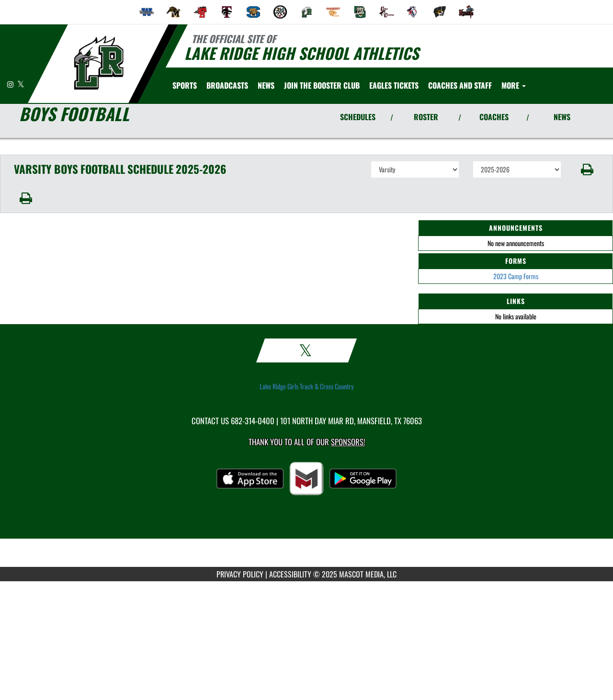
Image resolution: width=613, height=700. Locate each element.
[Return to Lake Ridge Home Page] (98, 63)
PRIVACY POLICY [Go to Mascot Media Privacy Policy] (240, 574)
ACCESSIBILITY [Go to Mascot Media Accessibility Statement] (290, 574)
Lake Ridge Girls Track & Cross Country (306, 386)
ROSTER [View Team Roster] (426, 117)
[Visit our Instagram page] (11, 84)
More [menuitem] (514, 85)
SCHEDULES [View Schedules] (358, 117)
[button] (587, 169)
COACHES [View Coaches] (494, 117)
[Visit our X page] (21, 84)
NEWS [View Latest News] (562, 117)
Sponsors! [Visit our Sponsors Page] (348, 442)
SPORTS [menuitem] (185, 85)
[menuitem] (147, 12)
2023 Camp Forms (516, 276)
